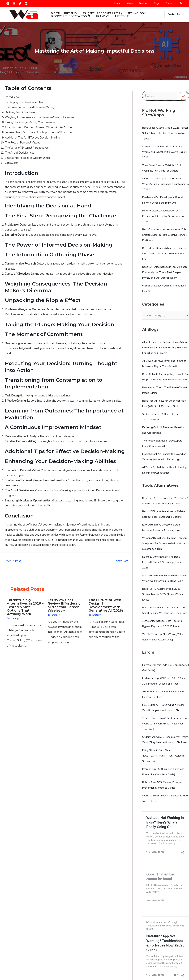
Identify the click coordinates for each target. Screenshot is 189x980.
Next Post (124, 561)
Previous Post (11, 561)
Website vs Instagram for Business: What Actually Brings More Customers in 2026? (165, 184)
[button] (181, 3)
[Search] (183, 96)
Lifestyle (113, 17)
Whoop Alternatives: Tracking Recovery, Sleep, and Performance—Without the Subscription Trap (165, 543)
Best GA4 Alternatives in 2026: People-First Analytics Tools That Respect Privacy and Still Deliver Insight (165, 272)
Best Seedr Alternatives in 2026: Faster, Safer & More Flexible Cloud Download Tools (165, 133)
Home (125, 4)
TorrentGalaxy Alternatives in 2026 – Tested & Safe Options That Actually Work (25, 607)
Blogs (159, 4)
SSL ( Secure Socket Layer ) (97, 12)
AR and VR (97, 17)
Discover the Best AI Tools (69, 17)
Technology (128, 12)
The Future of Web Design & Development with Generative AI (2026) (106, 605)
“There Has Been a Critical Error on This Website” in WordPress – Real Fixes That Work (165, 724)
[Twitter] (20, 4)
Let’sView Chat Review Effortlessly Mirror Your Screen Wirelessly (64, 605)
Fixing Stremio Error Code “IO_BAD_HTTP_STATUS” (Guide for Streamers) (164, 756)
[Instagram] (14, 4)
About (135, 4)
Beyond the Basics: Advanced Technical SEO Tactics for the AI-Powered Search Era (165, 254)
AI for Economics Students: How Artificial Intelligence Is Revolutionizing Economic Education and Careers (165, 348)
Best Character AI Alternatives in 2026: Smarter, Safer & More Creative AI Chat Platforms (165, 235)
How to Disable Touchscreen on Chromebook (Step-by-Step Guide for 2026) (163, 216)
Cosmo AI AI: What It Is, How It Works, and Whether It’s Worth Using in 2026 (165, 152)
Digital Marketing (62, 12)
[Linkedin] (26, 4)
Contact (170, 4)
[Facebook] (8, 4)
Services (147, 4)
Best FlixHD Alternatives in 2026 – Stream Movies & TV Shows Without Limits (163, 594)
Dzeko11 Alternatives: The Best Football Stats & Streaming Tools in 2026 (163, 562)
